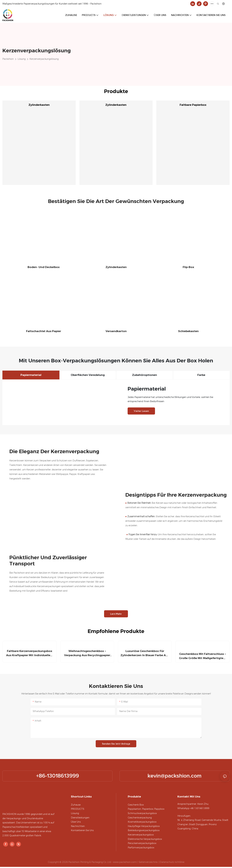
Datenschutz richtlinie (172, 863)
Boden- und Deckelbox (44, 267)
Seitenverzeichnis (148, 863)
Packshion (8, 59)
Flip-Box (188, 267)
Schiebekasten (188, 331)
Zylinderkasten (39, 105)
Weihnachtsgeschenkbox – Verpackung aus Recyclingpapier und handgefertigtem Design (87, 654)
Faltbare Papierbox (193, 105)
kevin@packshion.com (175, 777)
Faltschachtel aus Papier (44, 331)
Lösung (22, 59)
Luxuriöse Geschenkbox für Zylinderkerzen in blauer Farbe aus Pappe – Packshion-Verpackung (145, 654)
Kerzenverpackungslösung (44, 59)
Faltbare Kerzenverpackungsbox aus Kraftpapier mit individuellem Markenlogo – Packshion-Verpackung (30, 654)
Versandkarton (116, 331)
